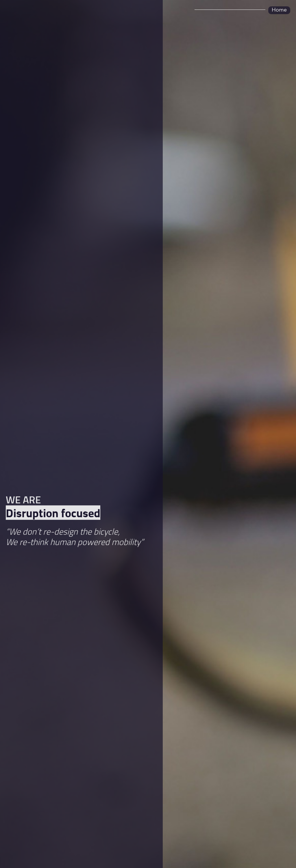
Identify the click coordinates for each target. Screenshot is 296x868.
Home (279, 10)
